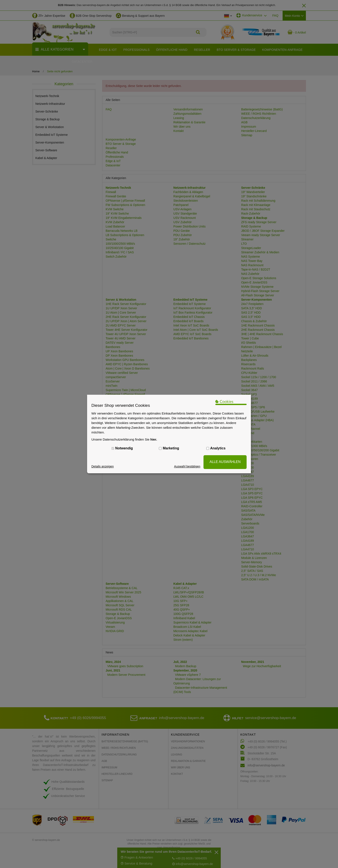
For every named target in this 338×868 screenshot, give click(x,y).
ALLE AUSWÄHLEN (225, 462)
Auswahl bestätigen (187, 466)
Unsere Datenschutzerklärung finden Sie (124, 439)
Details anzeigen (103, 466)
